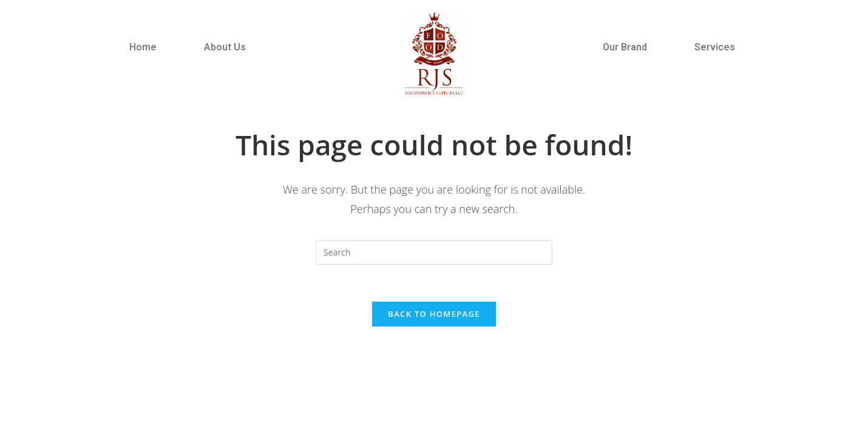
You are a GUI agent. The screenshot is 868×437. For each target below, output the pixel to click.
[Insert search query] (434, 252)
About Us (225, 47)
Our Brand (625, 47)
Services (715, 47)
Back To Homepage (434, 314)
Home (143, 47)
